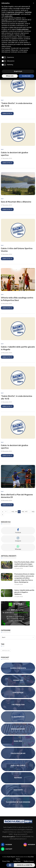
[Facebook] (6, 845)
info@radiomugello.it (9, 837)
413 (13, 512)
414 (16, 512)
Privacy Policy (6, 861)
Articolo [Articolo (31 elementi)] (6, 651)
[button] (34, 3)
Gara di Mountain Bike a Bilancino (16, 202)
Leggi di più (7, 114)
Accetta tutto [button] (26, 76)
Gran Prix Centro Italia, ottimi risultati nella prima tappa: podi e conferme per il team (24, 564)
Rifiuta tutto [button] (10, 76)
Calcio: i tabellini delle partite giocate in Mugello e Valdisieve (24, 592)
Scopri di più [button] (18, 71)
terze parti (5, 20)
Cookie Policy (17, 861)
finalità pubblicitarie (23, 29)
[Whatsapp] (7, 849)
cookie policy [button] (8, 16)
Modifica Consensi (29, 861)
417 (26, 512)
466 (33, 512)
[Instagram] (29, 845)
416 (23, 512)
